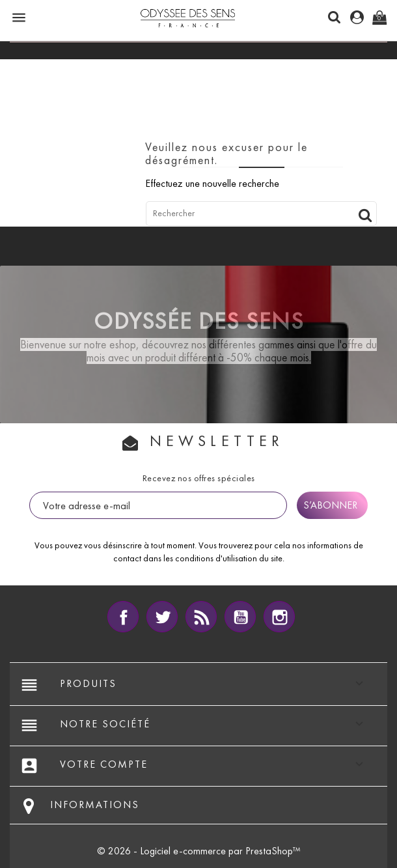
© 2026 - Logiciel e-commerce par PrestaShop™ (199, 851)
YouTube (240, 617)
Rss (201, 617)
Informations (95, 805)
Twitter (162, 617)
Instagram (279, 617)
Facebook (123, 617)
